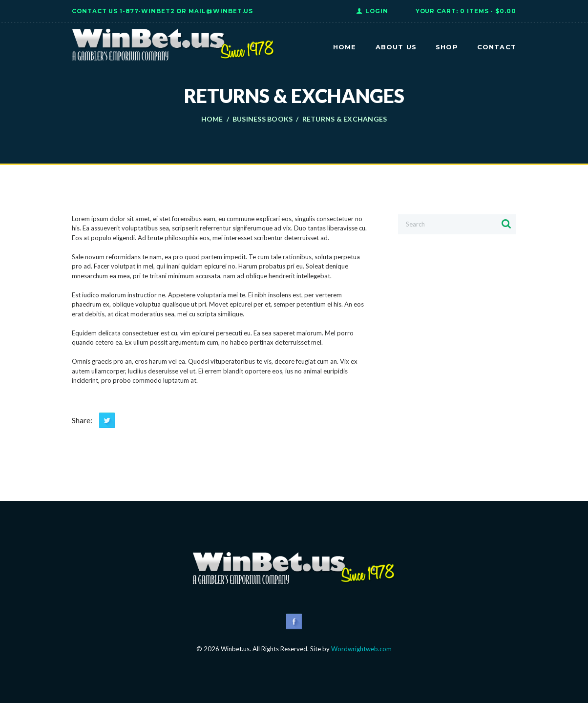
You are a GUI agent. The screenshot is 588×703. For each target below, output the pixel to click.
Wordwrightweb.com (361, 649)
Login (377, 11)
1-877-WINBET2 (147, 11)
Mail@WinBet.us (221, 11)
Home (212, 119)
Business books (263, 119)
